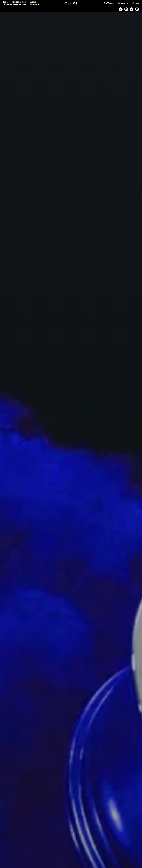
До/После (109, 3)
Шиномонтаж (19, 2)
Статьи (136, 3)
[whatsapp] (137, 9)
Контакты (123, 3)
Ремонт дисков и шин (15, 4)
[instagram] (126, 9)
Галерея (35, 4)
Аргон (33, 2)
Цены (5, 2)
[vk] (121, 9)
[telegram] (132, 9)
